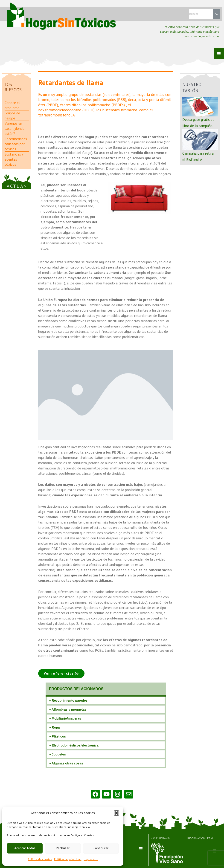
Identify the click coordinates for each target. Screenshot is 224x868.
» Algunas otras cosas (66, 763)
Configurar (101, 848)
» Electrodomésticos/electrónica (74, 745)
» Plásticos (57, 736)
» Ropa (54, 727)
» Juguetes (57, 754)
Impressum (91, 859)
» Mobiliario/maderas (65, 718)
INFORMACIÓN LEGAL (198, 838)
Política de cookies (40, 859)
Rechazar (63, 848)
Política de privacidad (68, 859)
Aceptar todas (25, 848)
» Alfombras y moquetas (68, 709)
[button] (116, 813)
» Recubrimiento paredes (68, 700)
